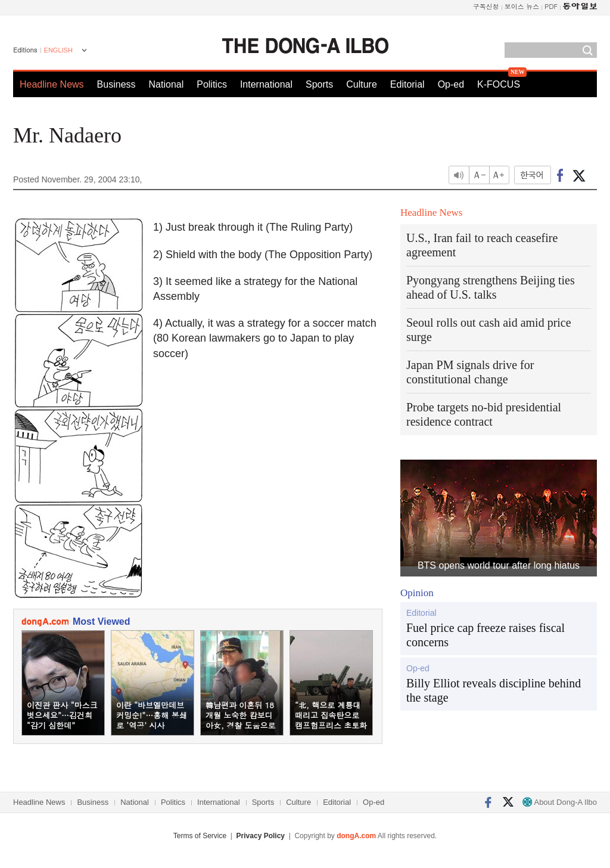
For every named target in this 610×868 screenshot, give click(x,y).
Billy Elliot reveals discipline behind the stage (494, 690)
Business (116, 84)
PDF (551, 6)
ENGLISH (58, 50)
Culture (362, 84)
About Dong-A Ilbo (560, 802)
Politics (212, 84)
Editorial (407, 84)
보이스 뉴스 (522, 6)
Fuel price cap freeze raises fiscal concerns (485, 635)
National (166, 84)
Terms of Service (200, 836)
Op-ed (451, 84)
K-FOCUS (499, 84)
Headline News (52, 84)
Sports (319, 84)
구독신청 (486, 6)
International (266, 84)
